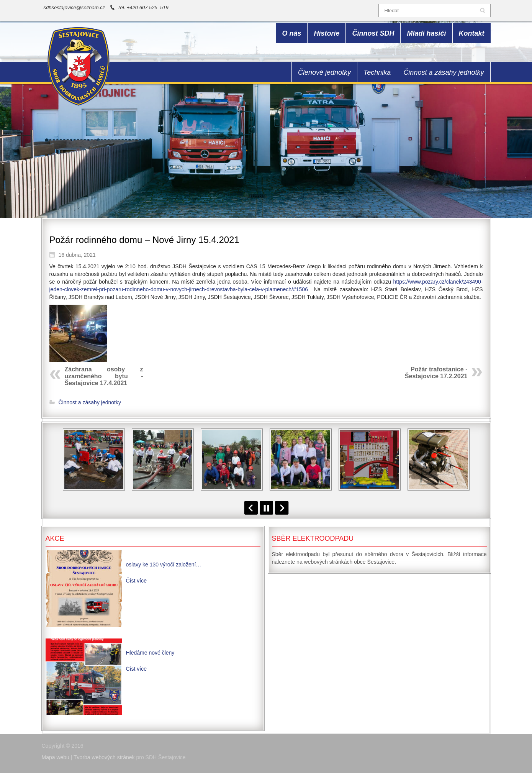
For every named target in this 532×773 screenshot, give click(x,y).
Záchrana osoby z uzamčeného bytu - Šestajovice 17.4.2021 (104, 376)
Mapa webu (56, 757)
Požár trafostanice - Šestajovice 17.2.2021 (436, 373)
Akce (55, 538)
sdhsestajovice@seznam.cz (74, 7)
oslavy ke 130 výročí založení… (164, 565)
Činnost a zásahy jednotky (90, 402)
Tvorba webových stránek (104, 757)
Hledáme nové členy (150, 653)
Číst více (136, 581)
